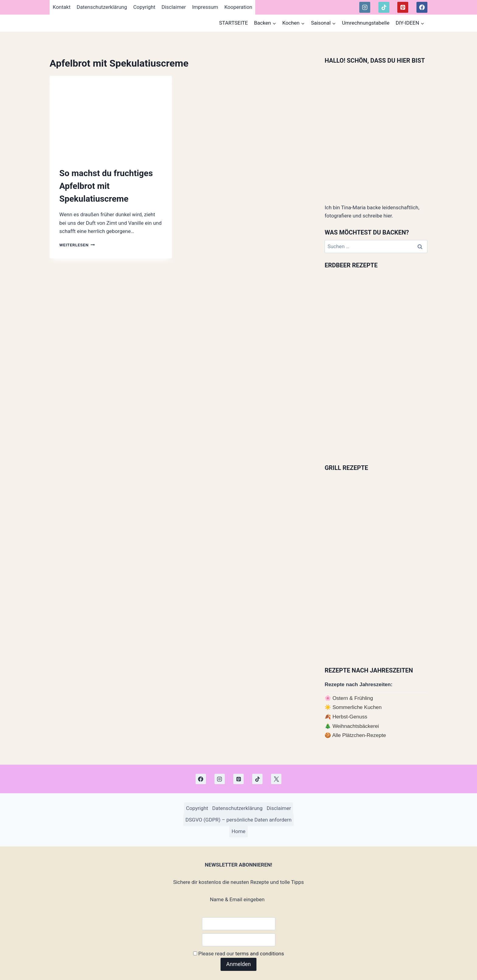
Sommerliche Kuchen (357, 707)
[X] (276, 779)
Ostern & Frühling (353, 698)
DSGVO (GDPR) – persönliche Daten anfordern (239, 820)
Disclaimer (174, 7)
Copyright (144, 7)
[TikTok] (384, 7)
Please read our (239, 954)
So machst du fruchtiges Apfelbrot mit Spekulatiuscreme (106, 186)
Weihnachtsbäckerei (356, 726)
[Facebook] (422, 7)
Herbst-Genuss (350, 717)
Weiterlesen (77, 245)
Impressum (205, 7)
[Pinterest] (403, 7)
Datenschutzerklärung (102, 7)
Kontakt (62, 7)
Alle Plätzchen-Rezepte (359, 735)
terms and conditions (260, 954)
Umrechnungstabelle (366, 23)
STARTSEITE (233, 23)
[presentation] (111, 116)
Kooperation (238, 7)
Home (238, 831)
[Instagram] (365, 7)
